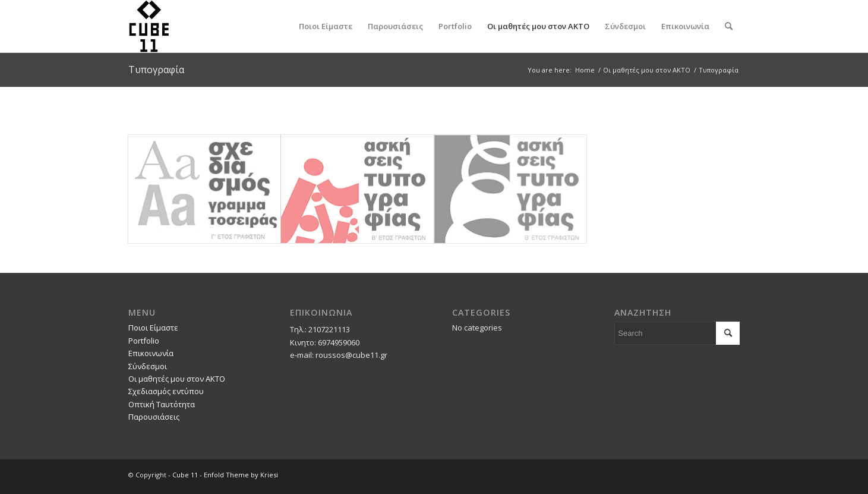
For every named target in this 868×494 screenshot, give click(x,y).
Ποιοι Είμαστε (153, 328)
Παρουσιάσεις (154, 417)
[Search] (729, 26)
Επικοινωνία (151, 353)
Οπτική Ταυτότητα (162, 404)
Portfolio (144, 341)
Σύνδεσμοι (148, 366)
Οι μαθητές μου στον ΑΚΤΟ (177, 379)
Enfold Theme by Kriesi (241, 475)
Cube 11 (185, 475)
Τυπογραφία (156, 70)
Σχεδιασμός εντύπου (166, 391)
